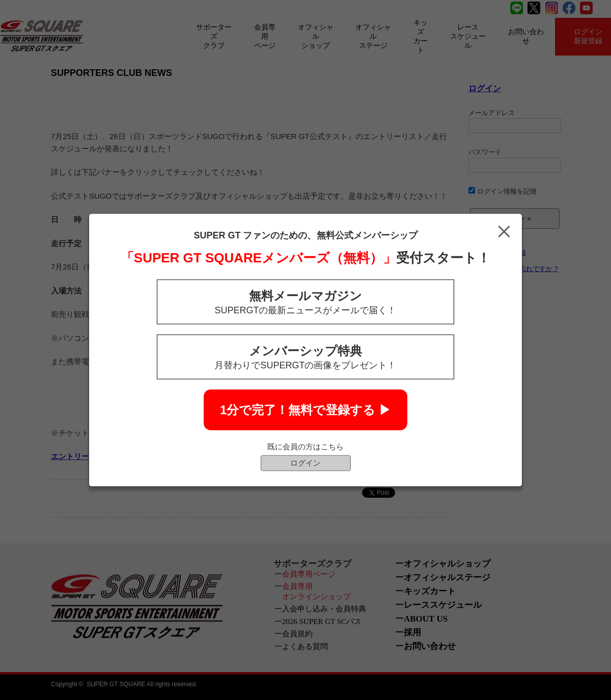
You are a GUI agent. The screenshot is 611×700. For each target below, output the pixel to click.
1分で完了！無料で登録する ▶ (305, 410)
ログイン (305, 463)
